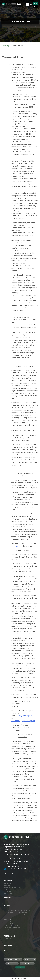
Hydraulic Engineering (12, 925)
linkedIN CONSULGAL (17, 869)
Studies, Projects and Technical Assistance (17, 910)
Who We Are (7, 883)
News (6, 951)
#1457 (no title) (8, 939)
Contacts (20, 968)
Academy (8, 945)
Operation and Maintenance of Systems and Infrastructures (18, 915)
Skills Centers (8, 920)
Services (6, 908)
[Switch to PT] (36, 6)
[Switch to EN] (36, 3)
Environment (9, 923)
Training (6, 889)
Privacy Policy (30, 960)
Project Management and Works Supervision (18, 912)
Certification (7, 891)
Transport (8, 921)
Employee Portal (27, 964)
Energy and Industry (11, 929)
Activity (7, 905)
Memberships (8, 893)
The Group (7, 885)
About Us (8, 880)
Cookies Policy (12, 964)
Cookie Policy (17, 546)
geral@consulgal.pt (24, 716)
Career (6, 941)
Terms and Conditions (13, 960)
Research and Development (12, 887)
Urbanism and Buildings (12, 927)
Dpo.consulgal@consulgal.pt (23, 721)
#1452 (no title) (10, 936)
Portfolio (8, 898)
